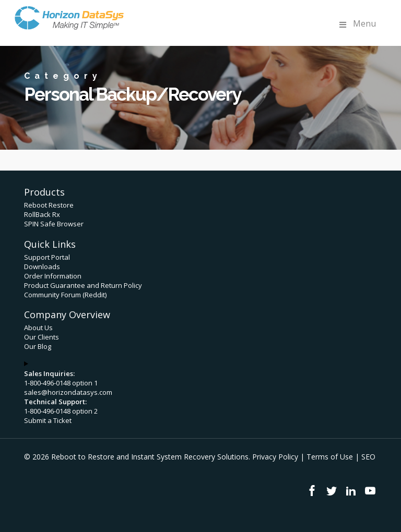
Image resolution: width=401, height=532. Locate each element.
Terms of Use (330, 457)
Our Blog (38, 346)
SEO (368, 457)
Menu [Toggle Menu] (357, 24)
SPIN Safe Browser (54, 224)
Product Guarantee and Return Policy (83, 285)
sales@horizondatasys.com (68, 392)
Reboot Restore (49, 205)
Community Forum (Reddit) (65, 295)
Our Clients (42, 337)
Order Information (53, 276)
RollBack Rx (42, 214)
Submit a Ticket (48, 420)
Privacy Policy (275, 457)
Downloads (42, 267)
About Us (38, 328)
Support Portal (47, 257)
